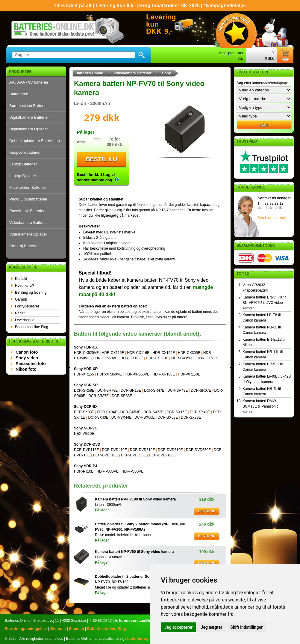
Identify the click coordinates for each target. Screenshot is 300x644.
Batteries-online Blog (32, 327)
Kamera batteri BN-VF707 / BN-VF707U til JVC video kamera (264, 303)
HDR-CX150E (182, 358)
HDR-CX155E (164, 353)
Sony (166, 73)
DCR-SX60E (144, 417)
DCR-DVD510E (142, 450)
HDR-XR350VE (109, 374)
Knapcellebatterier (25, 152)
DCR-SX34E (107, 412)
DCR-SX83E (191, 417)
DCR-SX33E (84, 412)
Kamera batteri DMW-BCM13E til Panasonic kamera (260, 406)
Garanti (21, 299)
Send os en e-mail (272, 218)
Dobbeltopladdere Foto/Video (35, 141)
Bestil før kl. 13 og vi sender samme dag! (98, 177)
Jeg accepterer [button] (178, 627)
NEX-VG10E (84, 434)
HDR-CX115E (113, 353)
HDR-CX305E (189, 353)
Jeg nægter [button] (211, 627)
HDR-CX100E (132, 358)
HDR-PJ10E (84, 471)
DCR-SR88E (122, 396)
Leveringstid (25, 320)
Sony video (27, 358)
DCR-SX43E (98, 417)
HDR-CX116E (138, 353)
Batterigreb (19, 94)
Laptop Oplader (23, 176)
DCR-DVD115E (86, 450)
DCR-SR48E (178, 390)
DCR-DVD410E (114, 450)
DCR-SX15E (177, 412)
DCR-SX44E (121, 417)
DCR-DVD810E (105, 455)
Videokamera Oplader (28, 234)
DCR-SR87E (99, 396)
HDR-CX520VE (86, 353)
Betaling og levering (31, 292)
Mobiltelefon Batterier (28, 187)
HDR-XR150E (189, 374)
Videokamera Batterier (29, 223)
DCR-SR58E (84, 390)
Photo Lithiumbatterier (28, 199)
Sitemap (76, 629)
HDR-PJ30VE (107, 471)
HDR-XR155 (84, 374)
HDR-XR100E (164, 374)
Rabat (20, 313)
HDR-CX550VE (105, 358)
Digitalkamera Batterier (29, 117)
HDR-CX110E (157, 358)
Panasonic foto (31, 364)
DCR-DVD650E (198, 450)
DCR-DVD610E (170, 450)
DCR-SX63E (168, 417)
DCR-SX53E (130, 412)
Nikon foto (26, 369)
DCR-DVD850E (133, 455)
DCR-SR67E (201, 390)
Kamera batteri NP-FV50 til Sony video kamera (134, 552)
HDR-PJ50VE (132, 471)
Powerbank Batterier (27, 211)
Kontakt (21, 279)
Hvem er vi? (25, 286)
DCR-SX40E (200, 412)
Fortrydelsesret (27, 306)
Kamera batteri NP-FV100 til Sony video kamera (135, 499)
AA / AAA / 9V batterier (29, 82)
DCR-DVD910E (161, 455)
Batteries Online (89, 73)
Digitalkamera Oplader (29, 129)
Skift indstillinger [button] (246, 627)
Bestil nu (101, 159)
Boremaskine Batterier (29, 106)
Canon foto (27, 352)
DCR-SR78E (107, 390)
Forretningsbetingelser (26, 629)
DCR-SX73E (153, 412)
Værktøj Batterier (24, 246)
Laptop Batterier (23, 164)
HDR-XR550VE (137, 374)
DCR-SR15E (131, 390)
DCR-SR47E (154, 390)
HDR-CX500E (208, 358)
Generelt (58, 629)
